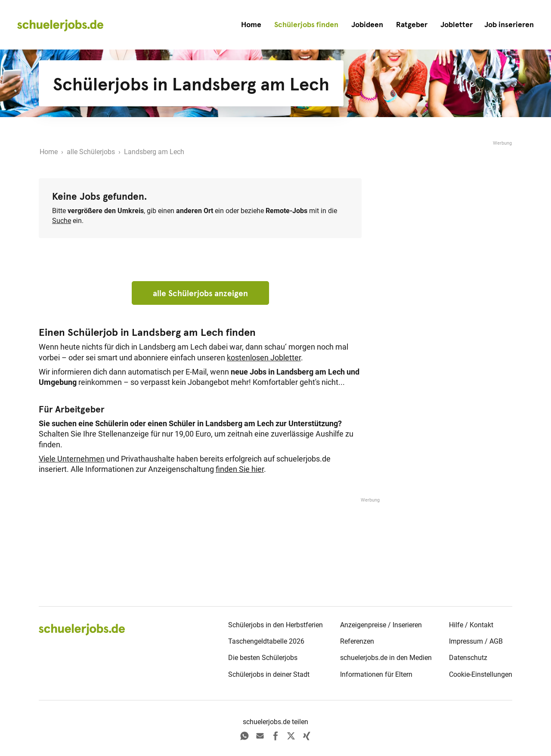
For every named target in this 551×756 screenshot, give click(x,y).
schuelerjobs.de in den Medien (386, 658)
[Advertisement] (448, 276)
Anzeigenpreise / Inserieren (381, 625)
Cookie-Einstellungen (481, 674)
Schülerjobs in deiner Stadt (269, 674)
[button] (509, 25)
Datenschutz (468, 658)
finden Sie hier (240, 469)
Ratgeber (412, 25)
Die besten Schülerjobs (263, 658)
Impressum (466, 641)
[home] (60, 25)
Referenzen (357, 641)
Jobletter (457, 25)
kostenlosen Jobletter (264, 358)
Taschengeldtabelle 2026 (266, 641)
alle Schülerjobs (91, 152)
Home (251, 25)
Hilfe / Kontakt (471, 625)
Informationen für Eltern (376, 674)
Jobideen (367, 25)
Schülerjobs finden (306, 25)
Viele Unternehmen (72, 459)
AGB (496, 641)
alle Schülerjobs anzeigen (200, 293)
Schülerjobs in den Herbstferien (275, 625)
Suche (62, 221)
